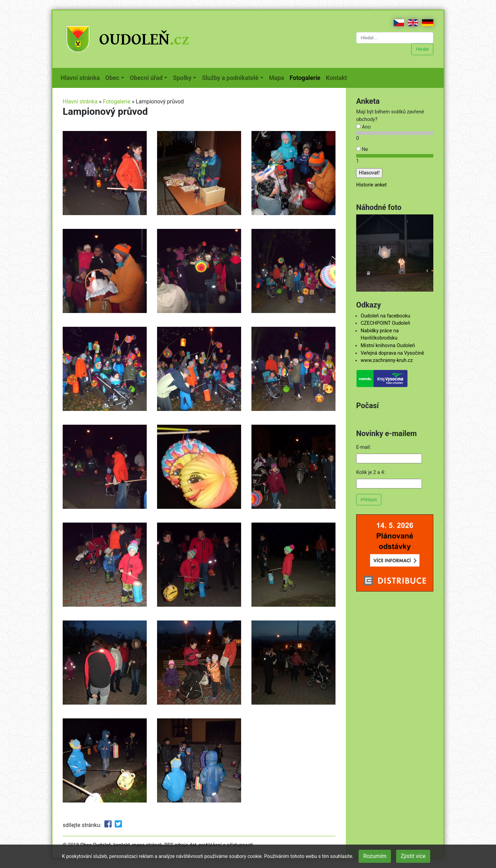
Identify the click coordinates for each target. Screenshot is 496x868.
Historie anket (371, 185)
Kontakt (338, 77)
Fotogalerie (306, 77)
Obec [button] (112, 78)
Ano (363, 127)
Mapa (278, 77)
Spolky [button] (182, 78)
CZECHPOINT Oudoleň (385, 323)
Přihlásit (369, 500)
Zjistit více (413, 856)
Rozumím (375, 856)
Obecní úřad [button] (146, 78)
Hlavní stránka (82, 77)
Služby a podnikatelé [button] (230, 78)
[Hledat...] (395, 38)
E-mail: (364, 447)
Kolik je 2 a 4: (371, 472)
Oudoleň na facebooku (385, 316)
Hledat (422, 49)
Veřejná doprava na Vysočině (392, 353)
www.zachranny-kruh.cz (387, 360)
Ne (362, 149)
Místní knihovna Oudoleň (388, 346)
